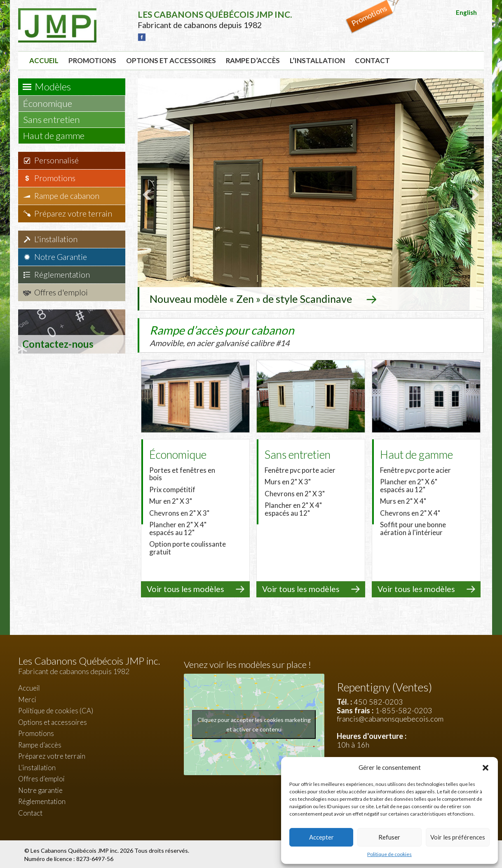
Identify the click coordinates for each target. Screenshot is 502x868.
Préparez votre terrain (73, 213)
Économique (52, 103)
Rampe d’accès (253, 60)
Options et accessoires (171, 60)
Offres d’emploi (41, 778)
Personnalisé (56, 160)
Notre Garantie (61, 257)
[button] (486, 768)
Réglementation (62, 275)
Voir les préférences (458, 837)
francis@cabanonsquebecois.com (390, 718)
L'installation (56, 239)
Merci (27, 698)
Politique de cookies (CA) (56, 710)
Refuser (389, 837)
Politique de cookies (389, 854)
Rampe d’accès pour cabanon (239, 335)
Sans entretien (55, 119)
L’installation (317, 60)
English (466, 12)
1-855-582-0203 (404, 709)
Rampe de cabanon (67, 196)
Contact (372, 60)
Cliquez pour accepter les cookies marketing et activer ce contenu (254, 724)
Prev (148, 194)
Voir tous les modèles (185, 588)
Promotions (92, 60)
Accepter (321, 837)
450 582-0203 (378, 701)
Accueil (44, 60)
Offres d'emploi (61, 292)
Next (473, 194)
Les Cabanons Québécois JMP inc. (75, 849)
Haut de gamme (58, 136)
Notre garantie (40, 789)
